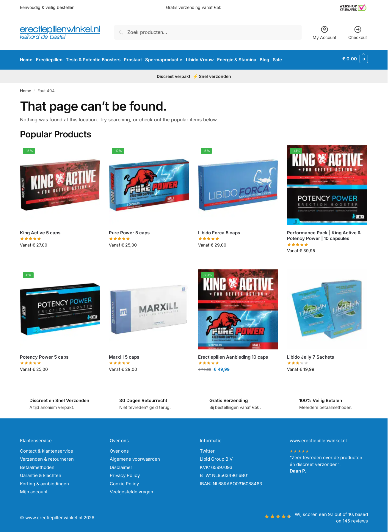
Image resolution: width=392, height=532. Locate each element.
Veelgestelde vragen (131, 490)
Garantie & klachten (41, 473)
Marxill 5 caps (124, 355)
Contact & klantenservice (47, 449)
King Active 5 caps (40, 231)
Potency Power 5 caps (44, 355)
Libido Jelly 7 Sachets (311, 355)
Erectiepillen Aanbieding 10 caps (233, 355)
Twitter (207, 449)
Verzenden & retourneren (47, 457)
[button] (355, 59)
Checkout (358, 33)
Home (26, 89)
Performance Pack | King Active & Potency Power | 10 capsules (324, 234)
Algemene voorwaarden (135, 457)
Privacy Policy (125, 473)
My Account (324, 33)
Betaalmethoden (37, 465)
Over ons (119, 449)
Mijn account (34, 490)
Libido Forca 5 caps (219, 231)
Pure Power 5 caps (129, 231)
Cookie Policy (124, 482)
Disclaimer (121, 465)
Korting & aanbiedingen (44, 482)
